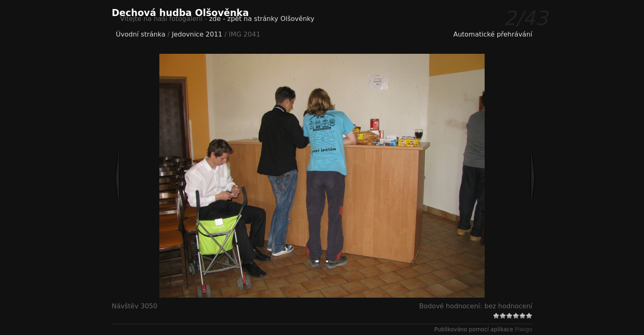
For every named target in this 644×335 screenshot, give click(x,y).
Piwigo (524, 329)
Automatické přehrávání (493, 34)
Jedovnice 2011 (197, 34)
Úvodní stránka (141, 34)
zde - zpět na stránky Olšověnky (262, 19)
